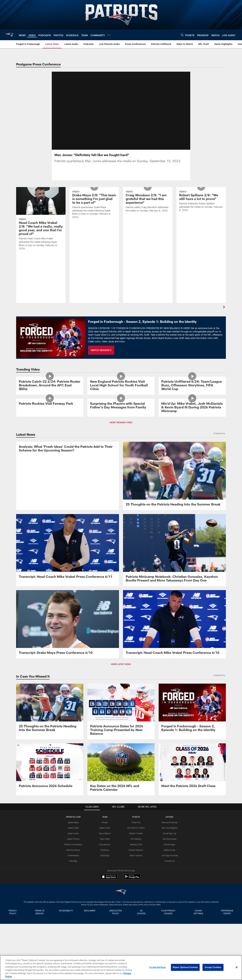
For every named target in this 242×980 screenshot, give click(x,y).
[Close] (237, 967)
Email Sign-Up (170, 916)
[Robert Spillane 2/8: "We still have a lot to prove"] (201, 219)
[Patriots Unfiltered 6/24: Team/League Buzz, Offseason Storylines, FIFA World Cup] (192, 409)
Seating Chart (136, 928)
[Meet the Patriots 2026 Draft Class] (192, 851)
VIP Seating (136, 922)
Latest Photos (73, 922)
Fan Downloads (170, 922)
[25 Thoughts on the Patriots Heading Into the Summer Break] (174, 555)
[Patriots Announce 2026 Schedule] (50, 851)
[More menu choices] (109, 35)
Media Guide (169, 933)
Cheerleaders (73, 938)
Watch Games (136, 938)
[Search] (182, 35)
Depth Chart (105, 911)
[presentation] (225, 311)
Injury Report (105, 916)
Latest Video (73, 911)
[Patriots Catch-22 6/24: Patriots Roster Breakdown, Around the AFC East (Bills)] (50, 409)
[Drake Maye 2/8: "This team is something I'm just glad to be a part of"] (94, 223)
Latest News (73, 905)
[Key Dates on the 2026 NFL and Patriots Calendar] (121, 852)
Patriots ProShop (169, 905)
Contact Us (170, 944)
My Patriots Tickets (136, 911)
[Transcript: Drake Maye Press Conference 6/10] (68, 707)
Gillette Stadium (136, 933)
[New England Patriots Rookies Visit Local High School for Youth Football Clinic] (121, 409)
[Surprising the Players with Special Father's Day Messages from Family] (121, 466)
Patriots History (73, 933)
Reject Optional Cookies (185, 967)
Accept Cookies (213, 967)
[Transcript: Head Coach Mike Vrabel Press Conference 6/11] (68, 631)
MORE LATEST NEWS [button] (121, 747)
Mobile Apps (169, 928)
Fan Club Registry (169, 911)
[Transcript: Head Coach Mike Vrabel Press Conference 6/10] (174, 707)
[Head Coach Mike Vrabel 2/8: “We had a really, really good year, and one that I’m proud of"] (41, 225)
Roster (105, 905)
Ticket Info (136, 905)
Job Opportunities (170, 938)
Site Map (73, 944)
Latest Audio (73, 916)
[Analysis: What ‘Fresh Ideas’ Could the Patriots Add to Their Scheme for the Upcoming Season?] (68, 557)
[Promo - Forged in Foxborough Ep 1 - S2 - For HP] (192, 793)
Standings (105, 938)
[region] (121, 968)
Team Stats (105, 922)
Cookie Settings (157, 967)
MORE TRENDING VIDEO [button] (121, 502)
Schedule (105, 933)
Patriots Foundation (73, 928)
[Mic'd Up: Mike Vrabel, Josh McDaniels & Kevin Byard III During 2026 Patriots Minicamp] (192, 468)
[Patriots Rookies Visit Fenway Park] (50, 465)
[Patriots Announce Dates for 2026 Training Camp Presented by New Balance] (121, 795)
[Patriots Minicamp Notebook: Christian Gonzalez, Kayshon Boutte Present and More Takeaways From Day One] (174, 633)
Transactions (105, 928)
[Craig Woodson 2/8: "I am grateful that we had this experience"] (148, 220)
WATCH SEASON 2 (101, 354)
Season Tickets (136, 916)
